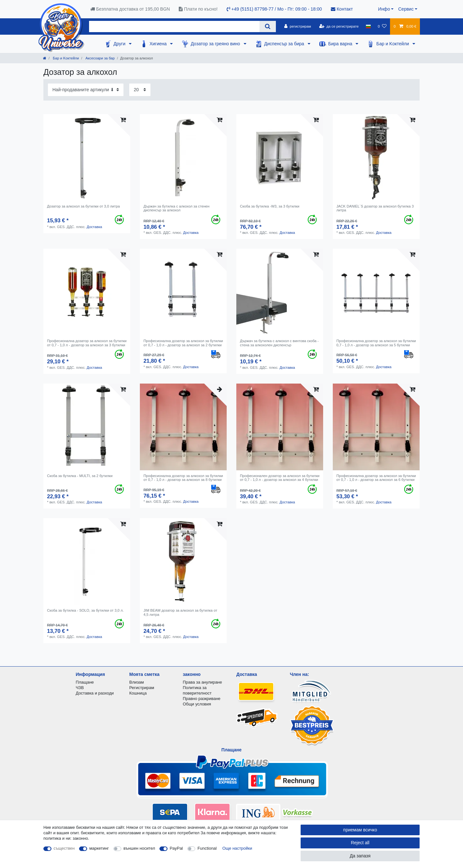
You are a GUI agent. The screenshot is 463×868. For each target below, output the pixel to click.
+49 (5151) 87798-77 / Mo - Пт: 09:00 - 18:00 (274, 9)
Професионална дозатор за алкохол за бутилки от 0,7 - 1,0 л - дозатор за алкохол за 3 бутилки (87, 343)
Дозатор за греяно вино (216, 44)
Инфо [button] (384, 9)
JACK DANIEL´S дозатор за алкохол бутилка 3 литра (375, 208)
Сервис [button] (406, 9)
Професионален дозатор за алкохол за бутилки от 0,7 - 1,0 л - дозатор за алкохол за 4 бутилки (280, 478)
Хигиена (159, 44)
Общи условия (197, 704)
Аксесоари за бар (100, 58)
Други (120, 44)
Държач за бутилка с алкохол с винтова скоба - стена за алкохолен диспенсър (279, 343)
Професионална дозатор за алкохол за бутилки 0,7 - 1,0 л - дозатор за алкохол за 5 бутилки (376, 343)
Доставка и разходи (95, 693)
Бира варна (341, 44)
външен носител (139, 848)
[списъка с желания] (382, 26)
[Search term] (174, 27)
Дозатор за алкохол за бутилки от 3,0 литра (83, 206)
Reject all (360, 843)
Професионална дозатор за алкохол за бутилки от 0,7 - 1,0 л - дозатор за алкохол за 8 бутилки (183, 478)
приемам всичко (360, 830)
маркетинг (99, 848)
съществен (64, 848)
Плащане (85, 682)
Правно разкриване (202, 699)
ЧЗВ (80, 688)
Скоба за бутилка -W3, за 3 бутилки (270, 206)
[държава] (368, 26)
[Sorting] (86, 90)
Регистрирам (142, 688)
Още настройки (237, 848)
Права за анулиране (203, 682)
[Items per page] (140, 90)
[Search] (268, 27)
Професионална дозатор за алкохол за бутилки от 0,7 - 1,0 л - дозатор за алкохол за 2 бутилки (183, 343)
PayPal (176, 848)
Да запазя (360, 856)
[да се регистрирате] (339, 26)
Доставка (94, 227)
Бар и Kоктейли (393, 44)
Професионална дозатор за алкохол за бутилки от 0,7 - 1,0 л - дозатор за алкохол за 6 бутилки (376, 478)
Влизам (136, 682)
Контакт (342, 9)
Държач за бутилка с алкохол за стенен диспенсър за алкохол (176, 208)
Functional (207, 848)
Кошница (138, 693)
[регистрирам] (298, 26)
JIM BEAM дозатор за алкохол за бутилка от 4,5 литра (180, 612)
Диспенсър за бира (285, 44)
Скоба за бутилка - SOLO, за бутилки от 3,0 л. (85, 610)
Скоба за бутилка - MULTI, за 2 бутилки (80, 476)
